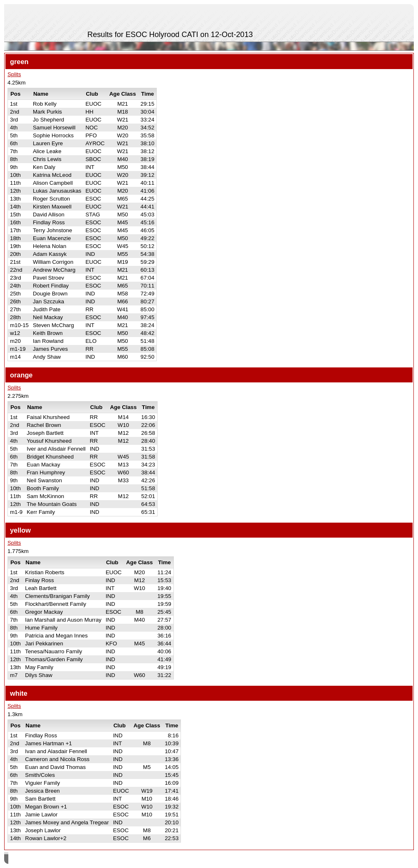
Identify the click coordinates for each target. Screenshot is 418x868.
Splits (14, 74)
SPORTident (78, 859)
